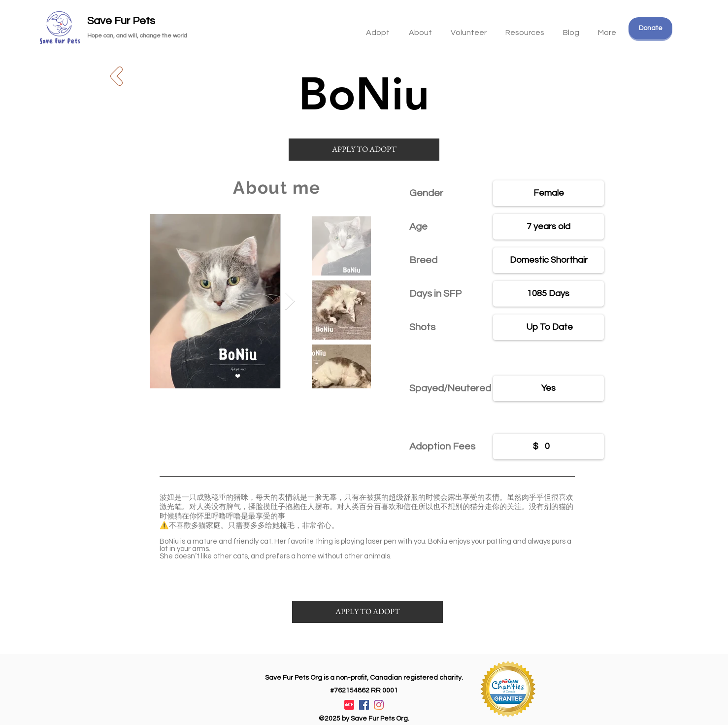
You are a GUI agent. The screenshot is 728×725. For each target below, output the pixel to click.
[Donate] (650, 28)
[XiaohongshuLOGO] (349, 705)
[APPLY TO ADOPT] (364, 150)
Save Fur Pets (121, 21)
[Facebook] (364, 705)
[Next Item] (290, 301)
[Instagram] (379, 705)
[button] (525, 28)
